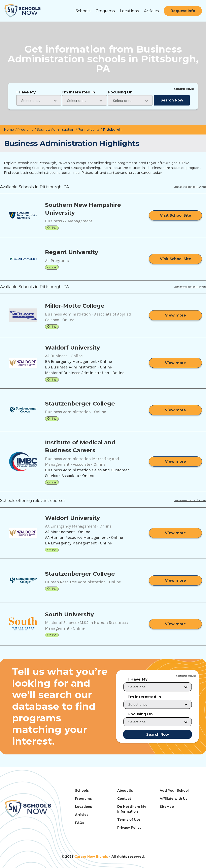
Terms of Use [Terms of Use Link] (129, 820)
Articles (151, 11)
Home (9, 130)
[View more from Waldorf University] (175, 363)
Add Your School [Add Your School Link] (174, 791)
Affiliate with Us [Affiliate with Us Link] (174, 799)
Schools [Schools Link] (82, 791)
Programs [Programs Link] (83, 799)
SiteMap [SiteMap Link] (167, 807)
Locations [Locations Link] (83, 807)
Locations (129, 11)
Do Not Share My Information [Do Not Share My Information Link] (132, 809)
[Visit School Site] (175, 215)
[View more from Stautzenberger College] (175, 410)
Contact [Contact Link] (124, 799)
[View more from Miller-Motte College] (175, 315)
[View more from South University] (175, 624)
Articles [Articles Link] (82, 815)
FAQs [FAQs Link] (80, 823)
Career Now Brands (91, 857)
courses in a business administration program (165, 168)
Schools (83, 11)
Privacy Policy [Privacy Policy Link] (129, 828)
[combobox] (39, 100)
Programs (105, 11)
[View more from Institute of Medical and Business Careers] (175, 461)
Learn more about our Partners (190, 187)
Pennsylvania (89, 130)
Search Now (172, 100)
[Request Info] (183, 11)
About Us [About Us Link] (125, 791)
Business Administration (56, 130)
